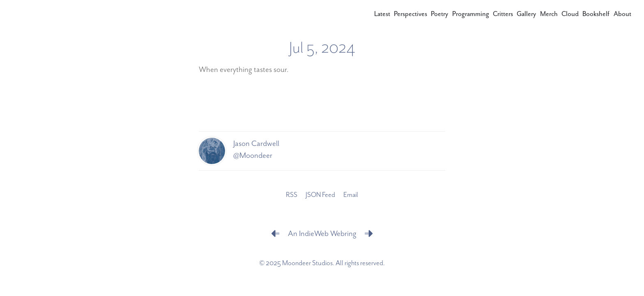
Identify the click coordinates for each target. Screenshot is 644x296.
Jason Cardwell (256, 144)
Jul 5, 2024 (322, 48)
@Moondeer (253, 156)
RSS (292, 195)
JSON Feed (320, 195)
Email (351, 195)
